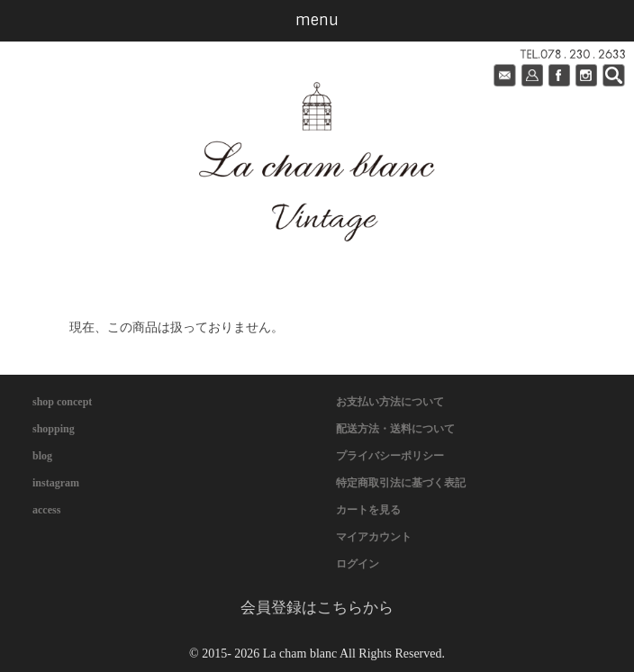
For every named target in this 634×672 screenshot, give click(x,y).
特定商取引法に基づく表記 (401, 483)
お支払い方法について (390, 402)
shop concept (62, 402)
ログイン (358, 564)
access (46, 510)
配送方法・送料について (395, 429)
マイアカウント (374, 537)
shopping (54, 429)
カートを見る (368, 510)
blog (42, 456)
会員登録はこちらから (317, 608)
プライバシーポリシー (390, 456)
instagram (56, 483)
